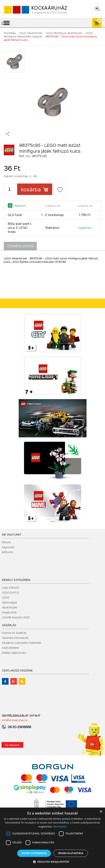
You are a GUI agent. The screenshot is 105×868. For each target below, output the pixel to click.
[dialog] (52, 838)
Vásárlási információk (15, 638)
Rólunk (6, 542)
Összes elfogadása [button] (34, 853)
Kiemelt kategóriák (16, 580)
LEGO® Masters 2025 (16, 617)
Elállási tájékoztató (14, 653)
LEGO (6, 597)
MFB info (7, 552)
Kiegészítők (9, 612)
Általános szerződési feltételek (22, 643)
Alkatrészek (10, 607)
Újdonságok (10, 602)
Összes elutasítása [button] (71, 853)
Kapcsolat (8, 547)
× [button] (101, 812)
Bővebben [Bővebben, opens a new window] (60, 826)
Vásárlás (9, 625)
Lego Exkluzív (11, 587)
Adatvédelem (10, 648)
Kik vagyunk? (12, 534)
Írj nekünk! (12, 745)
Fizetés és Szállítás (14, 633)
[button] (53, 862)
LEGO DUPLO (10, 592)
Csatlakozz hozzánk (17, 670)
